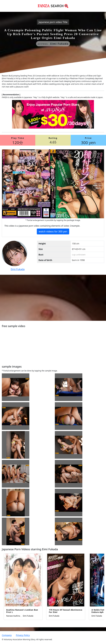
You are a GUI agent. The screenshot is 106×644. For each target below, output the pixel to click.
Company (7, 635)
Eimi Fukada (18, 269)
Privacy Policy (23, 635)
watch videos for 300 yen (53, 231)
